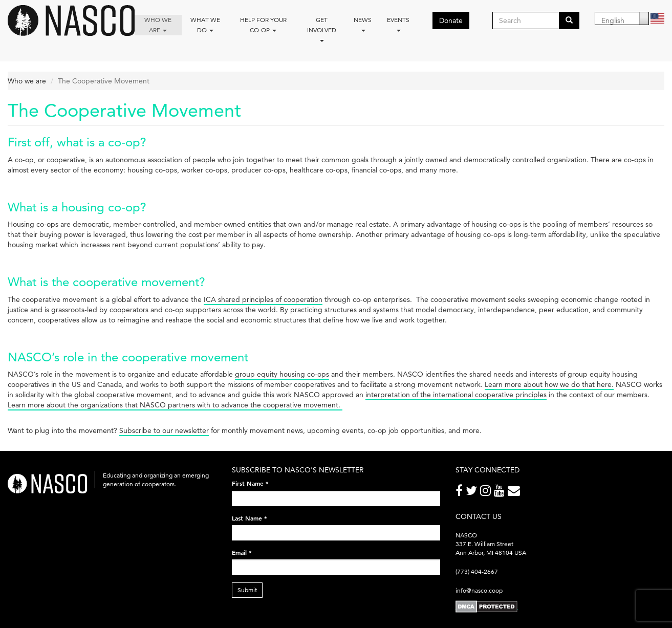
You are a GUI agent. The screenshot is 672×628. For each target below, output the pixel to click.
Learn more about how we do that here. (549, 384)
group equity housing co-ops (282, 374)
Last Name (250, 518)
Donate (451, 20)
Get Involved (322, 29)
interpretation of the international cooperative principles (456, 395)
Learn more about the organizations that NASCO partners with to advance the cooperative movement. (175, 405)
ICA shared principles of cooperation (263, 299)
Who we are (158, 25)
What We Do (205, 25)
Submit (247, 590)
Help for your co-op (263, 25)
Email (242, 552)
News (363, 24)
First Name (250, 483)
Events (398, 24)
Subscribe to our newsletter (164, 430)
